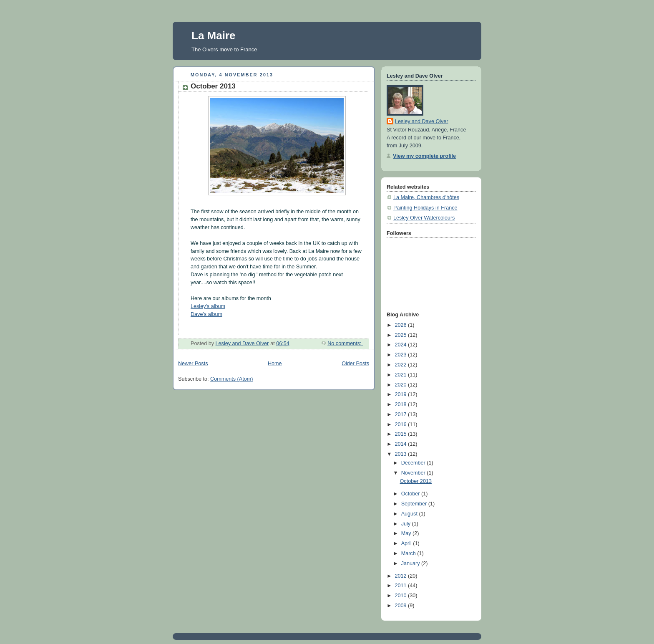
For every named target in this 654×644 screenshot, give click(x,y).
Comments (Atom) (231, 379)
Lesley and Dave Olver (422, 121)
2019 (402, 394)
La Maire (214, 35)
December (414, 463)
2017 (402, 414)
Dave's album (206, 314)
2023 (402, 355)
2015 (402, 434)
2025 (402, 335)
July (407, 524)
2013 (402, 454)
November (414, 473)
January (411, 563)
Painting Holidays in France (425, 208)
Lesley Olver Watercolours (424, 218)
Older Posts (355, 364)
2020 (402, 385)
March (409, 553)
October (411, 494)
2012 (402, 576)
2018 (402, 404)
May (407, 533)
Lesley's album (208, 306)
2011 (402, 586)
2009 (402, 606)
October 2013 (213, 86)
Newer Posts (193, 364)
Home (275, 364)
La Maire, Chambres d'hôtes (426, 197)
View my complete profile (424, 156)
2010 (402, 596)
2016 (402, 424)
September (415, 504)
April (407, 543)
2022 (402, 365)
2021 (402, 375)
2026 (402, 325)
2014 (402, 444)
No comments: (345, 343)
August (410, 514)
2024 (402, 345)
